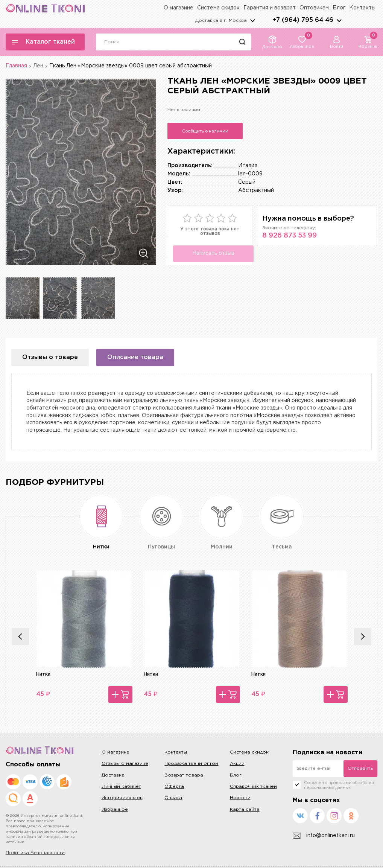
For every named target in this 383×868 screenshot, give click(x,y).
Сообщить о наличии (205, 131)
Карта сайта (245, 809)
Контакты (362, 8)
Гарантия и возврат (270, 8)
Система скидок (218, 8)
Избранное (115, 809)
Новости (240, 798)
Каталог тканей (43, 42)
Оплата (173, 798)
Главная (16, 66)
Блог (339, 8)
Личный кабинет (121, 787)
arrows (339, 20)
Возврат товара (184, 775)
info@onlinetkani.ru (324, 836)
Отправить (360, 768)
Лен (38, 66)
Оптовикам (314, 8)
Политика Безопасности (35, 853)
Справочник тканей (253, 787)
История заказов (122, 798)
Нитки (43, 674)
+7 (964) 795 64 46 (303, 20)
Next (363, 637)
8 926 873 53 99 (290, 236)
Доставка (113, 775)
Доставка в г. (221, 21)
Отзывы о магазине (125, 764)
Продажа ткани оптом (191, 764)
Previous (20, 637)
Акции (237, 764)
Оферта (174, 787)
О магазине (179, 8)
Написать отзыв (213, 253)
